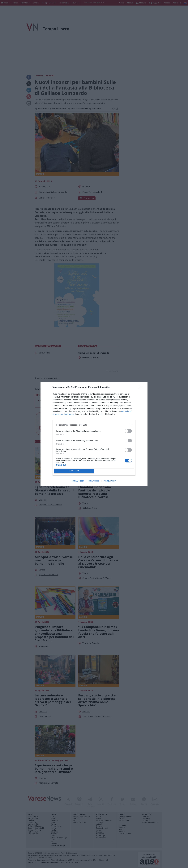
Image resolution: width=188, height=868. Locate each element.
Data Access (94, 481)
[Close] (142, 387)
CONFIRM (74, 471)
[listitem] (94, 425)
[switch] (128, 431)
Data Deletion (78, 481)
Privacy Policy (110, 481)
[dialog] (94, 434)
